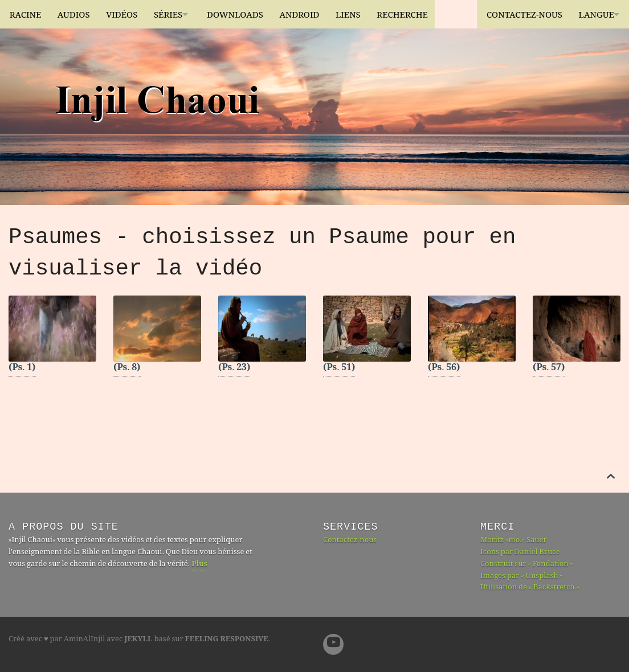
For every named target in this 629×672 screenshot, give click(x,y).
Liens (367, 14)
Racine (26, 14)
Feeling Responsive (227, 640)
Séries (176, 14)
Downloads (249, 14)
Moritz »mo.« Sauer (514, 540)
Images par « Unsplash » (522, 576)
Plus (199, 564)
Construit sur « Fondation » (527, 564)
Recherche (424, 14)
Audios (77, 14)
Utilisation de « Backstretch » (530, 588)
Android (316, 14)
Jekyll (138, 640)
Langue (590, 14)
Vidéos (127, 14)
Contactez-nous (516, 14)
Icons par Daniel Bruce (520, 552)
